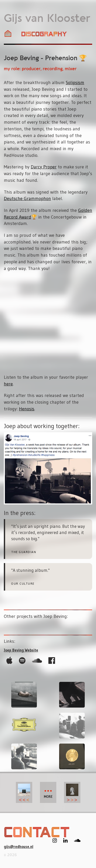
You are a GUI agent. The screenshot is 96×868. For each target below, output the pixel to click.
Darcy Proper (44, 167)
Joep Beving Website (21, 650)
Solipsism (75, 83)
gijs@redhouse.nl (19, 847)
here (8, 384)
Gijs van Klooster (47, 19)
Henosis (27, 409)
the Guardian (24, 552)
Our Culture (23, 584)
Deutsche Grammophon (27, 198)
